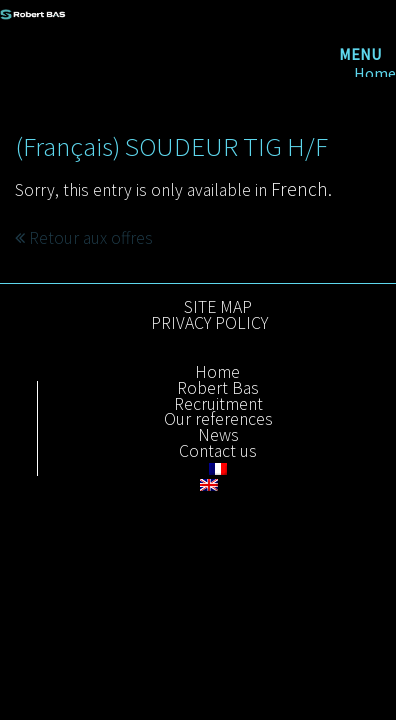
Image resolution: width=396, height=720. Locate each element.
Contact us (218, 452)
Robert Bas (218, 389)
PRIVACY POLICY (209, 324)
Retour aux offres (84, 238)
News (218, 436)
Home (375, 73)
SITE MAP (218, 308)
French (299, 189)
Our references (218, 420)
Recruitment (218, 405)
